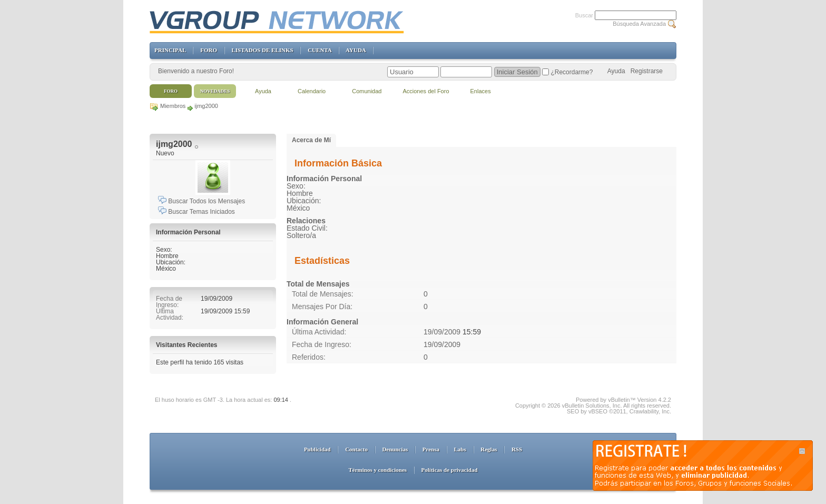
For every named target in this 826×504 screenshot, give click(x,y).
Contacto (356, 449)
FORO (209, 50)
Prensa (431, 449)
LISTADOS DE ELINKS (262, 50)
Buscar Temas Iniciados (196, 212)
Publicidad (317, 449)
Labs (460, 449)
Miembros (173, 106)
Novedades (215, 91)
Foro (171, 91)
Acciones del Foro (426, 91)
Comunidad (367, 91)
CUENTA (319, 50)
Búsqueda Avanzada (639, 24)
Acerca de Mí (311, 140)
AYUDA (356, 50)
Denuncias (395, 449)
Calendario (312, 91)
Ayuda (616, 71)
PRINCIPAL (170, 50)
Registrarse (647, 71)
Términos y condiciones (377, 470)
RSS (517, 449)
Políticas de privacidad (450, 470)
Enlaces (481, 91)
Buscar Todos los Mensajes (201, 201)
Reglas (489, 449)
